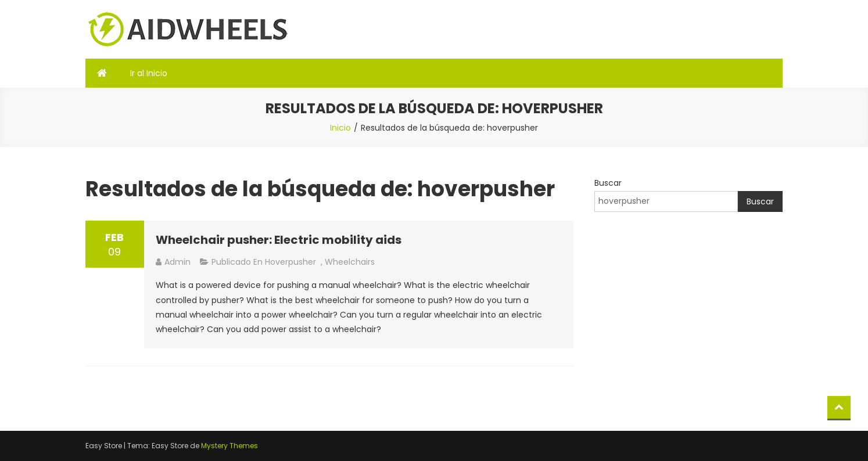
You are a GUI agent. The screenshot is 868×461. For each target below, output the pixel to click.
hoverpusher (290, 262)
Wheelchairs (350, 262)
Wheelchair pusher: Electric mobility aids (279, 240)
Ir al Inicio (149, 73)
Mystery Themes (229, 446)
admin (177, 262)
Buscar (608, 183)
